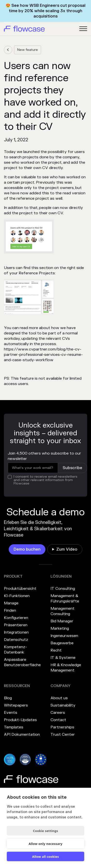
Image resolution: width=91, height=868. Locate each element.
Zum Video (67, 549)
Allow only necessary (45, 844)
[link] (8, 50)
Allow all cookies (45, 857)
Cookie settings (45, 831)
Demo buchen (27, 549)
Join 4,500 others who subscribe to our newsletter (44, 456)
